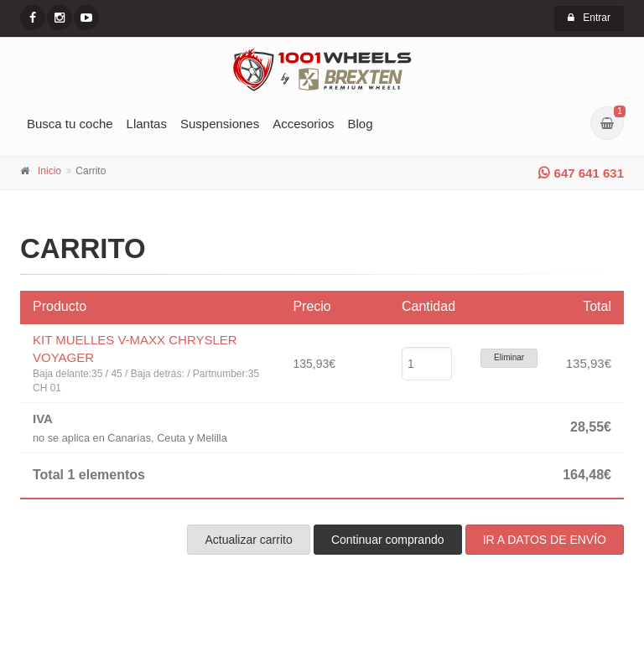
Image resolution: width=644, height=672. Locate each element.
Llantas (147, 124)
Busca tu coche (70, 124)
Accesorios (303, 124)
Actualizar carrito (248, 540)
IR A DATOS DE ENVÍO (545, 540)
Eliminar (509, 357)
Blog (361, 124)
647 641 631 (581, 173)
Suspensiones (220, 124)
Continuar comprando (388, 540)
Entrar (589, 18)
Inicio (49, 171)
